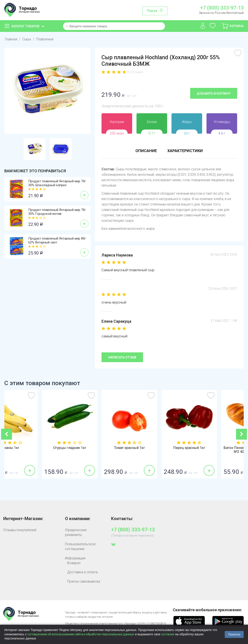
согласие (168, 634)
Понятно (234, 634)
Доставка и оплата (82, 572)
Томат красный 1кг (154, 448)
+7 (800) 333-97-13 (222, 8)
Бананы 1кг (34, 448)
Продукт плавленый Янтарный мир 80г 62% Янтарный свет (57, 240)
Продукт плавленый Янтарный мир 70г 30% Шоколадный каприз (57, 183)
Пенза (152, 11)
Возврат (74, 563)
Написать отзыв (122, 357)
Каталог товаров (25, 26)
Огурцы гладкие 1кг (94, 448)
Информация (75, 558)
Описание (146, 151)
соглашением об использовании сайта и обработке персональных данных (81, 634)
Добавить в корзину (214, 94)
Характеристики (185, 151)
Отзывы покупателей (20, 530)
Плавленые (45, 39)
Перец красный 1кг (214, 448)
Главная (11, 39)
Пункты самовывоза (84, 581)
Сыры (27, 39)
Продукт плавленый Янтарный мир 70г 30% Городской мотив (57, 212)
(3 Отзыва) (135, 72)
